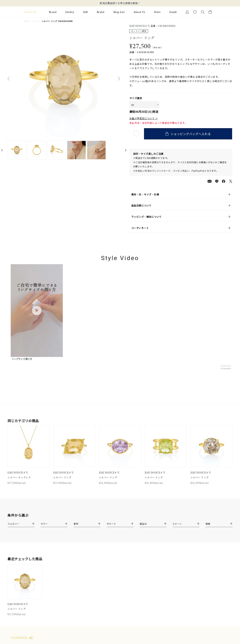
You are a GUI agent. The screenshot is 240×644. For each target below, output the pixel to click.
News (157, 12)
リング (35, 21)
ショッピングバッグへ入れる (188, 134)
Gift (85, 12)
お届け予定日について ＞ (144, 118)
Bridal (101, 12)
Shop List (119, 12)
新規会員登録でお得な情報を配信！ (120, 3)
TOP (26, 21)
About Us (139, 12)
